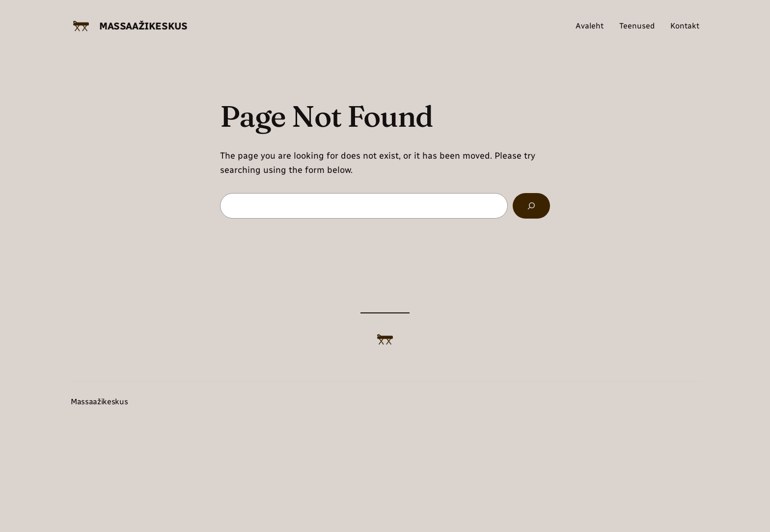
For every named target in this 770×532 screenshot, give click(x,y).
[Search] (531, 206)
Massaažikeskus (143, 26)
